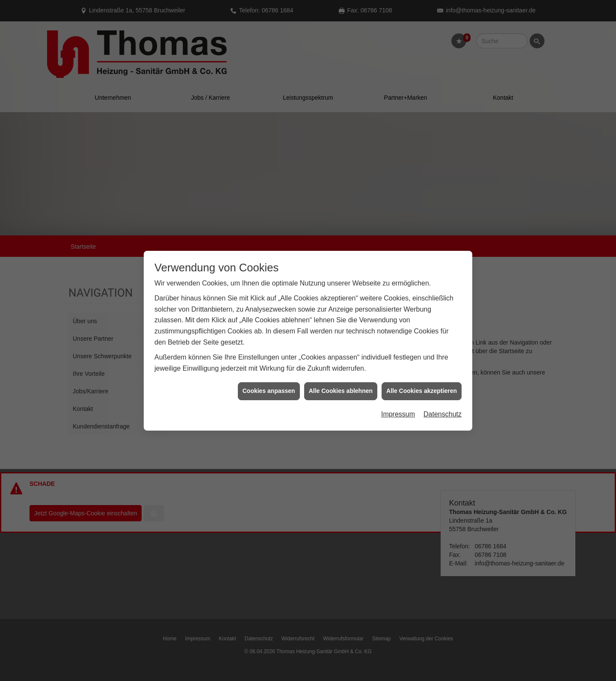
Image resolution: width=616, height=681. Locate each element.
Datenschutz (443, 391)
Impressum (398, 391)
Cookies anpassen (269, 368)
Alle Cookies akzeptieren (422, 368)
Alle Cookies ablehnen (341, 368)
